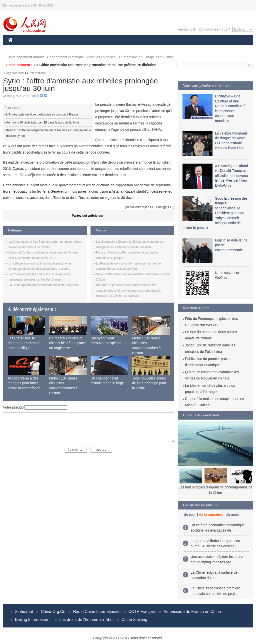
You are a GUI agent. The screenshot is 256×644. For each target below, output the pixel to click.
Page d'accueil (14, 73)
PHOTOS (235, 47)
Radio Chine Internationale (97, 612)
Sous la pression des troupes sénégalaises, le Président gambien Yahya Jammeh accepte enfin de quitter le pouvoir (215, 213)
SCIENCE (104, 47)
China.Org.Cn (53, 612)
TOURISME (212, 47)
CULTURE (126, 47)
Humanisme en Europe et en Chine (146, 57)
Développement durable (26, 57)
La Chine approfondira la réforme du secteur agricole (44, 285)
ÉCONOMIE (38, 47)
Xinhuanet (24, 612)
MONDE (61, 47)
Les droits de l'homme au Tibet (86, 620)
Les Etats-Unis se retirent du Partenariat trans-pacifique (25, 343)
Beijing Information (32, 620)
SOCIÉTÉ (149, 47)
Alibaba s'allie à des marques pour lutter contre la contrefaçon (24, 383)
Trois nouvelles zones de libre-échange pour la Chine (149, 383)
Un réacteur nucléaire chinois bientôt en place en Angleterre (67, 343)
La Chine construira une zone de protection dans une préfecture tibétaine (95, 65)
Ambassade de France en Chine (192, 612)
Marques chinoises (101, 57)
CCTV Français (142, 612)
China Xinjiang (134, 620)
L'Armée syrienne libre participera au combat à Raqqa (42, 114)
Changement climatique (66, 57)
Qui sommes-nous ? (214, 29)
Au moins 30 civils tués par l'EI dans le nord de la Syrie (43, 122)
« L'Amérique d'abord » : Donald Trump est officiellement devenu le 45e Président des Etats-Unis (231, 176)
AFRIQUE (82, 47)
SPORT (191, 47)
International (38, 73)
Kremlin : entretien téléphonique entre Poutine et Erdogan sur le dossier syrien (49, 133)
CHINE (17, 47)
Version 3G (187, 29)
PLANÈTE (171, 47)
